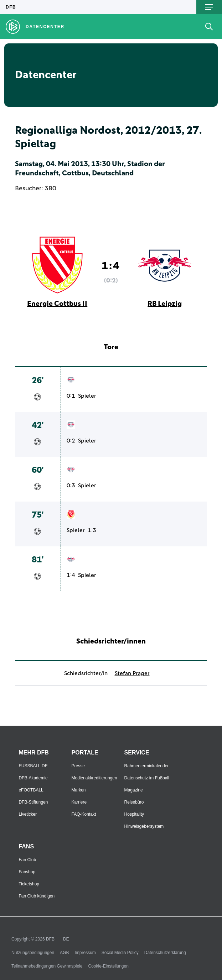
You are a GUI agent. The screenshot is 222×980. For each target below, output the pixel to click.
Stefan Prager (132, 673)
